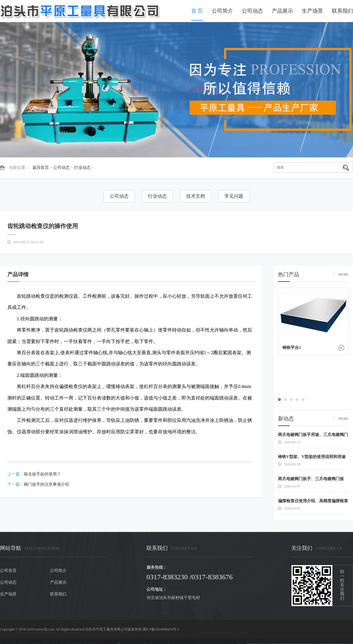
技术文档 (196, 196)
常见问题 (234, 196)
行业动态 (82, 168)
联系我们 (342, 11)
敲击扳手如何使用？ (42, 474)
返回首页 (41, 168)
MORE (343, 274)
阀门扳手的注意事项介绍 (46, 484)
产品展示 (282, 11)
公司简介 (222, 11)
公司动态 (252, 11)
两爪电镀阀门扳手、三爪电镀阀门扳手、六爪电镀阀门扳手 (311, 480)
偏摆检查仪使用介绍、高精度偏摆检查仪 (313, 502)
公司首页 (8, 571)
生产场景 (312, 11)
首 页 (197, 11)
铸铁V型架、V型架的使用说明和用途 (312, 457)
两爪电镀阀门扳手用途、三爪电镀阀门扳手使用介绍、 (313, 436)
